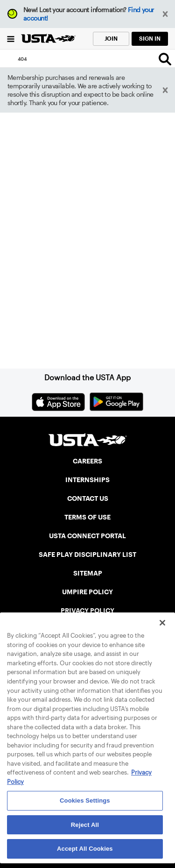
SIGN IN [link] (150, 39)
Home (34, 312)
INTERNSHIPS (87, 480)
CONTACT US (88, 498)
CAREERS (87, 461)
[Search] (165, 59)
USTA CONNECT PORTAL (87, 536)
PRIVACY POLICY (87, 611)
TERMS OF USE (87, 517)
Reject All (85, 825)
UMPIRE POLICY (87, 592)
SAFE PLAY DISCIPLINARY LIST (87, 555)
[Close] (162, 623)
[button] (165, 14)
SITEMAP (88, 573)
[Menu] (10, 39)
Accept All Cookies (85, 849)
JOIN (111, 39)
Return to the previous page (64, 254)
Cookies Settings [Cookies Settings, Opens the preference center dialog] (85, 800)
